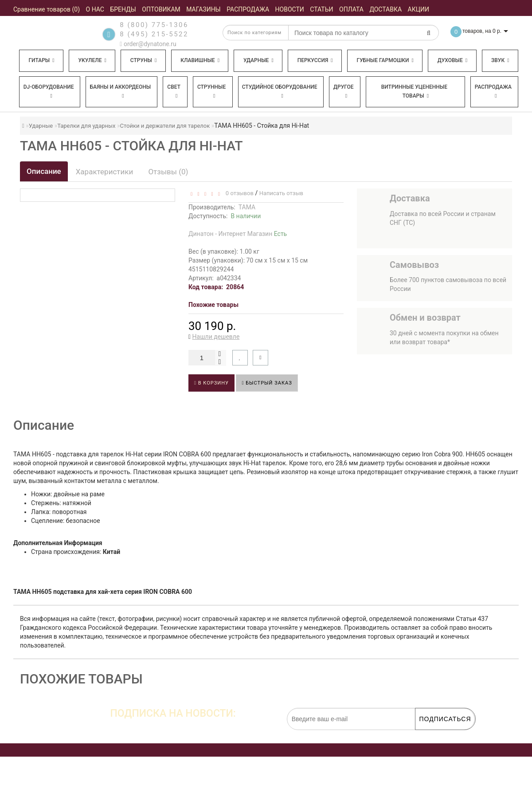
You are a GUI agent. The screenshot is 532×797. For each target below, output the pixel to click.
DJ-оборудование (49, 91)
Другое (344, 91)
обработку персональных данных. (433, 734)
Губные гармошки (385, 60)
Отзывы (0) (168, 172)
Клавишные (200, 60)
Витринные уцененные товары (414, 91)
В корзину (211, 383)
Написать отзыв (281, 193)
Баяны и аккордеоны (121, 91)
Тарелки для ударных (86, 126)
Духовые (452, 60)
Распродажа (493, 91)
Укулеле (92, 60)
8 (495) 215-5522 (154, 34)
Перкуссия (315, 60)
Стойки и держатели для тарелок (165, 126)
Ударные (258, 60)
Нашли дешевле (216, 337)
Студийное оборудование (280, 91)
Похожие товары (213, 305)
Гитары (41, 60)
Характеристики (105, 172)
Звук (500, 60)
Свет (174, 91)
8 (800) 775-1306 (154, 25)
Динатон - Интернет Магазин (238, 234)
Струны (144, 60)
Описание (44, 171)
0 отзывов (238, 193)
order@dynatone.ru (148, 44)
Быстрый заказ (267, 383)
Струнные (211, 91)
